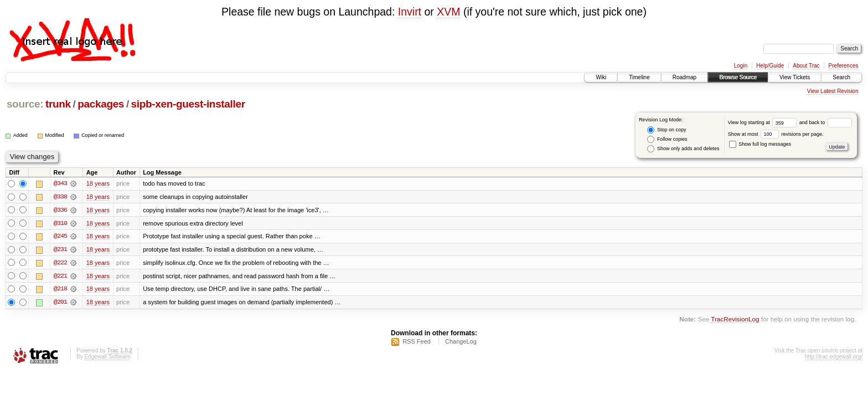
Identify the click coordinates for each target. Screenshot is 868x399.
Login (741, 66)
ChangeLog (461, 342)
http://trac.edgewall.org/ (834, 358)
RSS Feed (417, 342)
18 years (98, 183)
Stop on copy (666, 130)
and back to (826, 122)
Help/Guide (770, 66)
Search (841, 77)
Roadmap (684, 77)
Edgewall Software (107, 358)
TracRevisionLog (735, 321)
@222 (60, 263)
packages (101, 104)
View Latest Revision (833, 91)
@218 (60, 290)
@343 (60, 183)
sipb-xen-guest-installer (188, 104)
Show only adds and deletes (683, 149)
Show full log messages (760, 144)
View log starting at (764, 122)
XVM (448, 12)
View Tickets (795, 77)
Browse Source (738, 77)
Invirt (410, 12)
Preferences (844, 66)
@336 (60, 210)
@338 (60, 197)
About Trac (806, 66)
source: (25, 104)
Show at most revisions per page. (776, 134)
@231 (60, 250)
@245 (60, 237)
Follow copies (667, 139)
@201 (60, 303)
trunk (58, 104)
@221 (60, 277)
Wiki (601, 77)
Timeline (639, 77)
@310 (60, 223)
